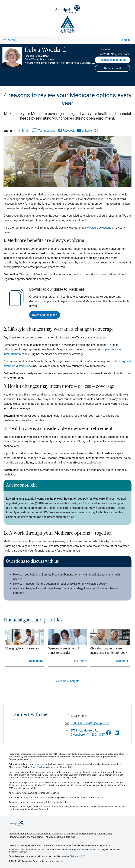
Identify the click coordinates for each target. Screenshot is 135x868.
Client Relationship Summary (80, 834)
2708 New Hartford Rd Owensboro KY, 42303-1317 (88, 733)
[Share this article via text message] (43, 131)
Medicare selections (99, 228)
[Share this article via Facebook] (66, 131)
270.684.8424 (103, 49)
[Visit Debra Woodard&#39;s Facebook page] (109, 733)
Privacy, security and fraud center (27, 837)
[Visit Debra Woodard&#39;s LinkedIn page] (117, 733)
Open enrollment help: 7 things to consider (64, 651)
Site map (71, 837)
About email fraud (55, 837)
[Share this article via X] (97, 130)
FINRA (73, 856)
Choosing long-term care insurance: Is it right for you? (109, 651)
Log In (126, 40)
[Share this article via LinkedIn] (85, 131)
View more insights (67, 681)
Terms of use (104, 834)
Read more (36, 661)
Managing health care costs (22, 648)
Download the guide (45, 315)
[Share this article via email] (21, 131)
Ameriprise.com (17, 834)
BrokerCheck (36, 767)
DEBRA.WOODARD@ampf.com (112, 54)
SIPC (83, 856)
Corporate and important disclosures (45, 834)
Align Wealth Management (40, 60)
